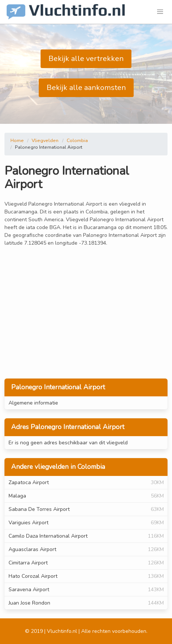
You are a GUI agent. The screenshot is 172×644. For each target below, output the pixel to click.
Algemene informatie (33, 403)
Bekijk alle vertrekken (86, 59)
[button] (160, 12)
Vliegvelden (45, 141)
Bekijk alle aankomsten (86, 88)
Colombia (77, 141)
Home (17, 141)
